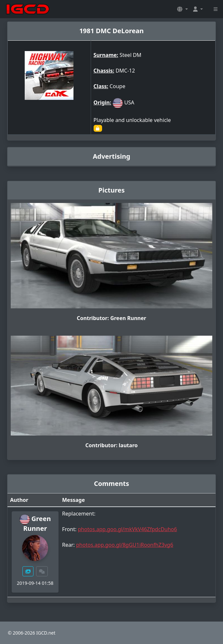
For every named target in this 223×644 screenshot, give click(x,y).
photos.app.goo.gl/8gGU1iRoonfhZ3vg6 (125, 545)
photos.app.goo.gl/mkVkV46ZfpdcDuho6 (127, 529)
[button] (182, 9)
